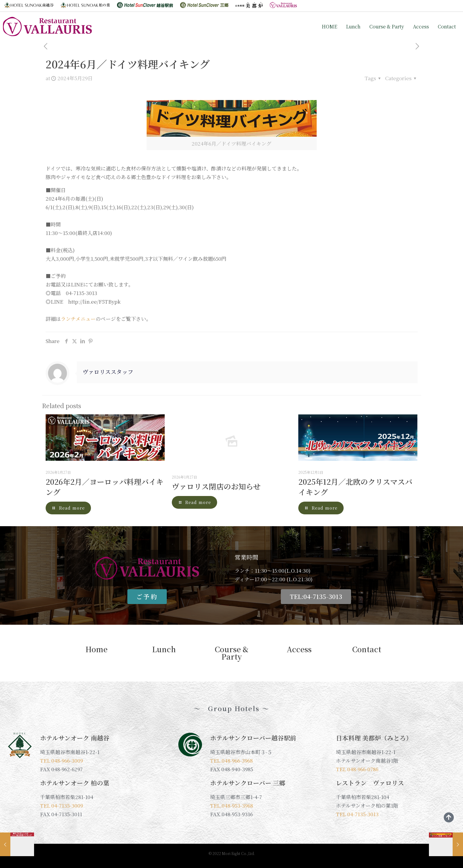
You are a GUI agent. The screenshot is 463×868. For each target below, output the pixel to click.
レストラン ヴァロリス (370, 783)
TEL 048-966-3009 (61, 760)
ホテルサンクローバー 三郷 (248, 783)
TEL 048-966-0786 (357, 769)
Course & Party (387, 26)
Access (421, 26)
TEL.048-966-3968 (231, 760)
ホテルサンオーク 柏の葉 (75, 783)
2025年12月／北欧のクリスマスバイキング (355, 487)
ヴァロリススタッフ (108, 372)
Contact (447, 26)
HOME (329, 26)
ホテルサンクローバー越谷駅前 (253, 738)
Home (96, 649)
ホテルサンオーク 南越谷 (75, 738)
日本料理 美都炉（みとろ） (374, 738)
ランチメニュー (78, 319)
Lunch (353, 26)
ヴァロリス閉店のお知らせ (216, 486)
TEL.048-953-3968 (231, 805)
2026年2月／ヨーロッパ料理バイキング (105, 487)
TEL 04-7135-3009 (61, 805)
